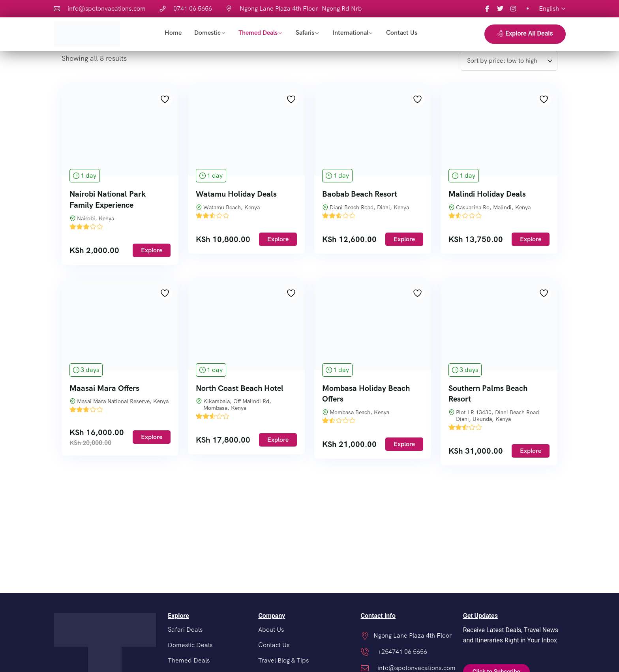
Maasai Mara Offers (104, 388)
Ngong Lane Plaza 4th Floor (413, 635)
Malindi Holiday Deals (487, 194)
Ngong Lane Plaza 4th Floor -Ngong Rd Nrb (301, 8)
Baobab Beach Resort (360, 194)
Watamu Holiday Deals (236, 194)
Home (173, 33)
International (350, 33)
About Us (271, 630)
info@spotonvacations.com (107, 8)
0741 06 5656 (193, 8)
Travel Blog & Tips (283, 660)
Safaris (305, 33)
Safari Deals (185, 630)
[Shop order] (509, 61)
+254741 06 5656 (402, 652)
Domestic (207, 33)
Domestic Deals (190, 645)
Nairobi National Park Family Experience (108, 199)
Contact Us (402, 33)
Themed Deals (258, 33)
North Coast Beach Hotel (240, 388)
